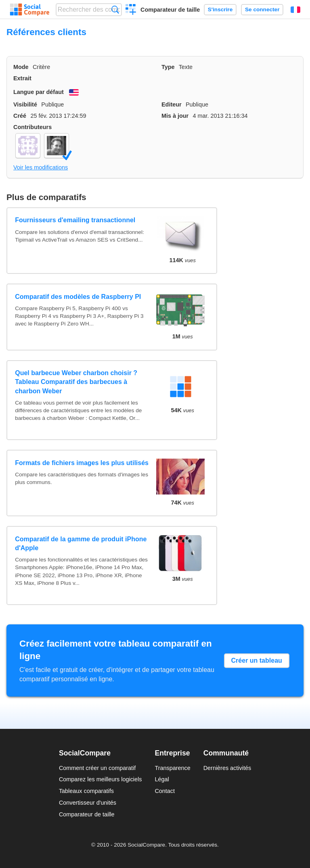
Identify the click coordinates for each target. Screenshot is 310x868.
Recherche (115, 9)
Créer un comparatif (131, 10)
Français (295, 10)
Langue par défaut (39, 92)
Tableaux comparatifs (86, 791)
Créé (20, 116)
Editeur (172, 104)
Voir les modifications (41, 167)
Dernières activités (227, 768)
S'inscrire (220, 9)
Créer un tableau (257, 660)
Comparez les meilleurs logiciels (101, 779)
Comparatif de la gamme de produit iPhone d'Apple (81, 544)
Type (168, 67)
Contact (165, 791)
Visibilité (25, 104)
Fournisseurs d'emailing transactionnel (75, 220)
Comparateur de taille (170, 10)
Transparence (172, 768)
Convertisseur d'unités (88, 803)
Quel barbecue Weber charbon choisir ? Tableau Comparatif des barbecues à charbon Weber (76, 382)
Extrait (22, 78)
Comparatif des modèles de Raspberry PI (78, 297)
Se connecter (262, 9)
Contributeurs (32, 127)
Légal (162, 779)
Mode (21, 67)
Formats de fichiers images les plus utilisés (82, 463)
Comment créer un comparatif (97, 768)
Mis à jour (175, 116)
